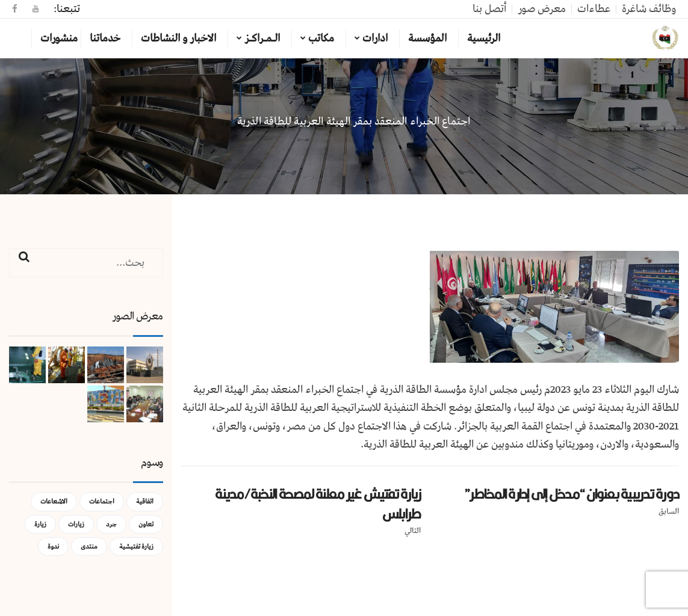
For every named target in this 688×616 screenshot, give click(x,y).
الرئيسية (484, 38)
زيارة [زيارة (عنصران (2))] (40, 524)
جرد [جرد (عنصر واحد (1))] (111, 524)
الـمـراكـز (262, 38)
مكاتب (321, 38)
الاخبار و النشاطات (178, 38)
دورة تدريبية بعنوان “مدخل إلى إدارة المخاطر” (572, 494)
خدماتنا (105, 38)
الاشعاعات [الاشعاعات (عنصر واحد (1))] (54, 501)
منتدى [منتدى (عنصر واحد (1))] (89, 547)
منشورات (59, 38)
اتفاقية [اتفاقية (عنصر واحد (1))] (145, 501)
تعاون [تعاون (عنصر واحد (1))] (146, 524)
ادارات (375, 38)
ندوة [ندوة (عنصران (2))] (53, 547)
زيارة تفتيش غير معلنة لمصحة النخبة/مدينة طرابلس (318, 504)
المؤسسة (427, 38)
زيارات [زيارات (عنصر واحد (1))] (76, 524)
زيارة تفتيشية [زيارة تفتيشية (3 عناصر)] (136, 547)
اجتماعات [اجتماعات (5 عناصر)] (102, 501)
